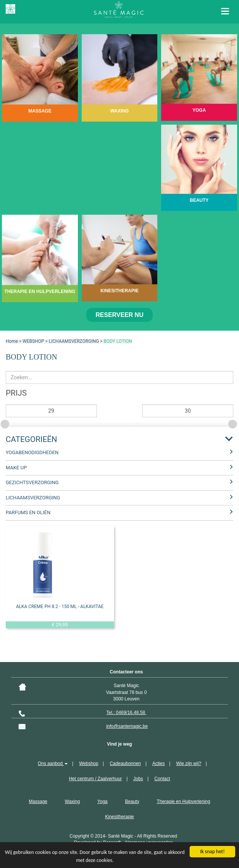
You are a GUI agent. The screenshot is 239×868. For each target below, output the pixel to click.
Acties (159, 763)
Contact (162, 779)
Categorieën (31, 439)
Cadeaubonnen (125, 763)
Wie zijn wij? (188, 763)
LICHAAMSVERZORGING (74, 341)
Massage (38, 801)
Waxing (73, 801)
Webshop (89, 763)
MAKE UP (16, 468)
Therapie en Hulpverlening (183, 801)
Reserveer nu (120, 315)
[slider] (6, 423)
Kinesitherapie (119, 817)
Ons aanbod (53, 763)
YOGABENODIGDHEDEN (32, 452)
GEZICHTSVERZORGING (32, 482)
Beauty (132, 801)
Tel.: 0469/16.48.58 (126, 713)
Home (12, 341)
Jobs (138, 779)
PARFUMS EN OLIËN (28, 512)
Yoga (102, 801)
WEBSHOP (33, 341)
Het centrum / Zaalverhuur (95, 779)
